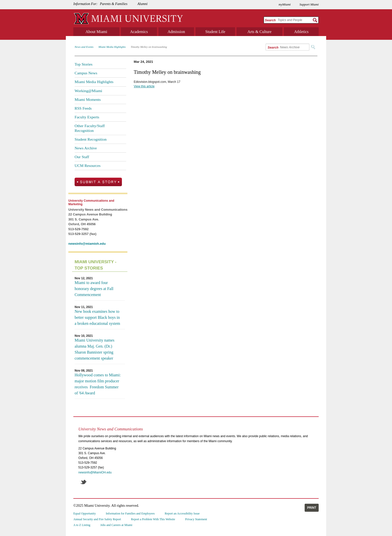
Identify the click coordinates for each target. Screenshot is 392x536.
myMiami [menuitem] (285, 5)
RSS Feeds (83, 108)
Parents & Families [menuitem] (114, 4)
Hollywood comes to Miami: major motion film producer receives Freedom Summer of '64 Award (98, 384)
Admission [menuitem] (176, 32)
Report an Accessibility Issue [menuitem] (182, 513)
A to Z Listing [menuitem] (82, 525)
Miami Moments (88, 99)
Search (270, 20)
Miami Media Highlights (112, 47)
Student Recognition (91, 139)
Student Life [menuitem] (215, 32)
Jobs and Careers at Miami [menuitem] (116, 525)
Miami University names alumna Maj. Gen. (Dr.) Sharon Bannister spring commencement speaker (94, 349)
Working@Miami (88, 91)
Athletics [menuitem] (301, 32)
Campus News (86, 73)
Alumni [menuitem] (142, 4)
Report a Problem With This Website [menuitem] (153, 519)
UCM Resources (88, 166)
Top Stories (83, 64)
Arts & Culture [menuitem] (260, 32)
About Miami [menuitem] (96, 32)
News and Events (84, 47)
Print (312, 508)
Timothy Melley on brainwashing (149, 47)
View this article (144, 86)
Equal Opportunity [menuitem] (85, 513)
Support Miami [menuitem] (309, 5)
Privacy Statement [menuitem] (196, 519)
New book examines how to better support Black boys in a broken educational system (97, 317)
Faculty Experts (87, 117)
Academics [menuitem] (139, 32)
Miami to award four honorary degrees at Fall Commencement (94, 289)
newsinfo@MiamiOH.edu (95, 472)
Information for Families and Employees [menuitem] (130, 513)
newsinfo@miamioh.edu (87, 244)
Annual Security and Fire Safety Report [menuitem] (97, 519)
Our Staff (82, 157)
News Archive (86, 148)
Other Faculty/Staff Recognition (90, 128)
